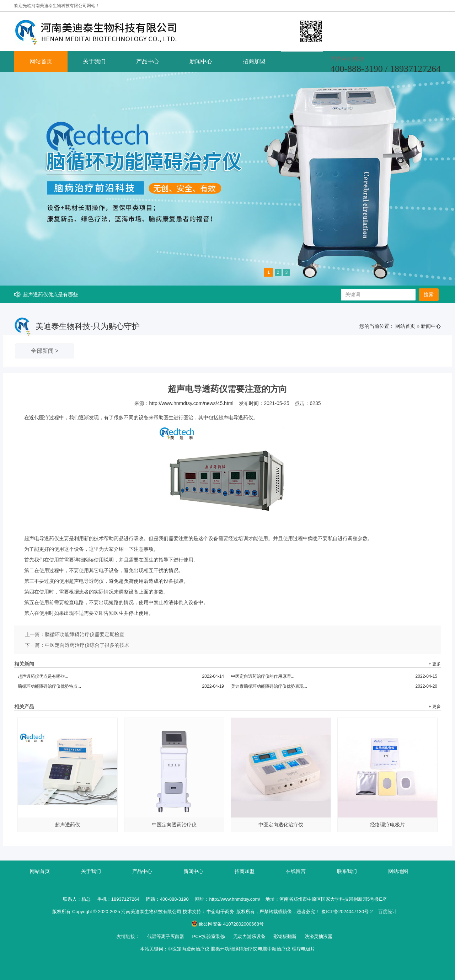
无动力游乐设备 (250, 936)
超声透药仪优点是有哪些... (121, 676)
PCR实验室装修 (209, 936)
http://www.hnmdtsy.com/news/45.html (191, 403)
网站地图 (398, 871)
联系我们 (347, 871)
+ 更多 (435, 664)
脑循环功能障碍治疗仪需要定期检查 (85, 634)
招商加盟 (254, 61)
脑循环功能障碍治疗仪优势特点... (121, 686)
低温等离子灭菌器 (166, 936)
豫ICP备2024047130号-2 (347, 912)
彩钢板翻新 (286, 936)
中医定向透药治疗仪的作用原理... (334, 676)
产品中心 (148, 61)
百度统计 (387, 912)
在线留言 (296, 871)
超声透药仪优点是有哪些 (50, 294)
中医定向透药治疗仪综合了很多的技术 (87, 645)
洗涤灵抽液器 (318, 936)
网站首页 (41, 61)
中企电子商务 (220, 912)
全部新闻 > (45, 351)
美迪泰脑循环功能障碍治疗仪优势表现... (334, 686)
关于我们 (94, 61)
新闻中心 (201, 61)
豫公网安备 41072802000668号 (227, 924)
